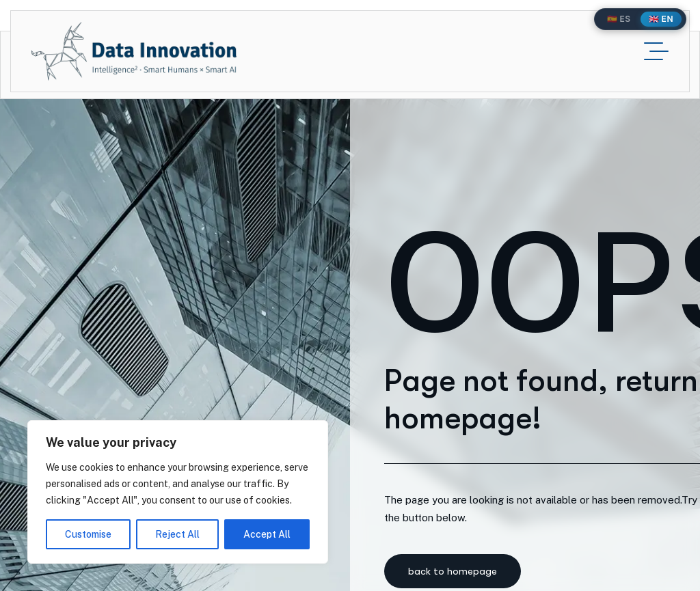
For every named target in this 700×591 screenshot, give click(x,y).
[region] (178, 492)
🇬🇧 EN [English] (661, 19)
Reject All (177, 534)
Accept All (267, 534)
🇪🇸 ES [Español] (619, 19)
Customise (88, 534)
